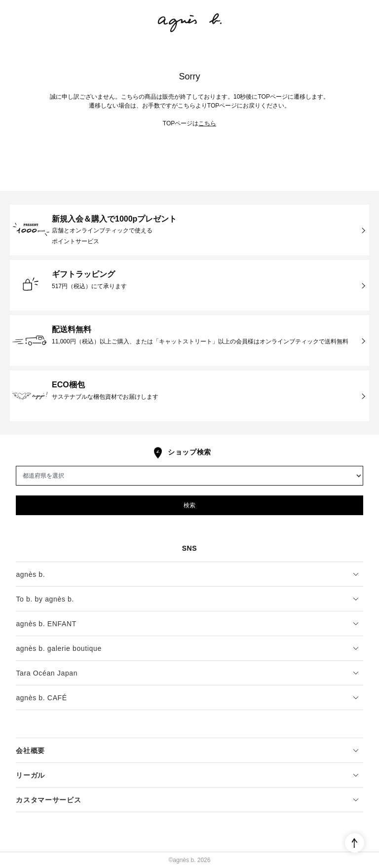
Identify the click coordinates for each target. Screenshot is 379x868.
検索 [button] (189, 505)
